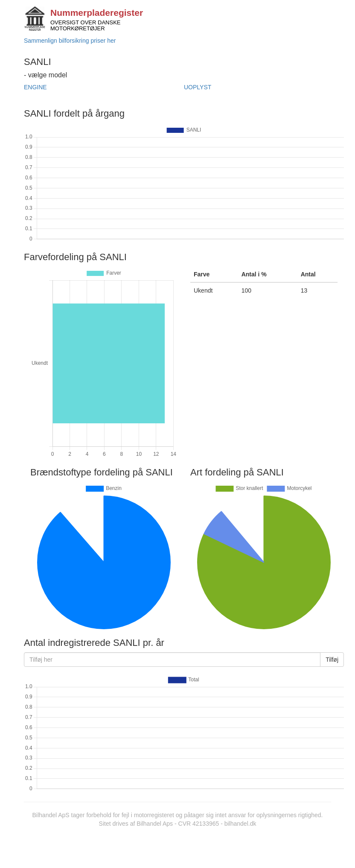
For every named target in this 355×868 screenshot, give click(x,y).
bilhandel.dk (240, 824)
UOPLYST (198, 87)
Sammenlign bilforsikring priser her (70, 41)
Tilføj (332, 660)
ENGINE (35, 87)
